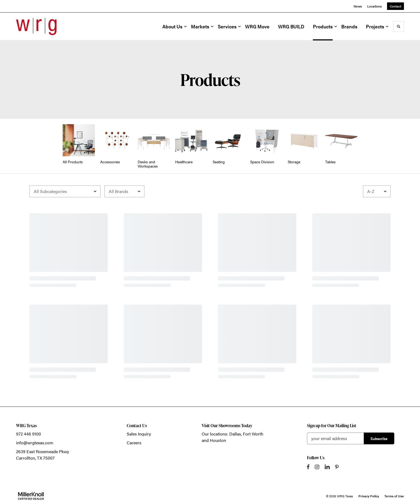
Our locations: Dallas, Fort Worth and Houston (232, 437)
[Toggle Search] (399, 26)
